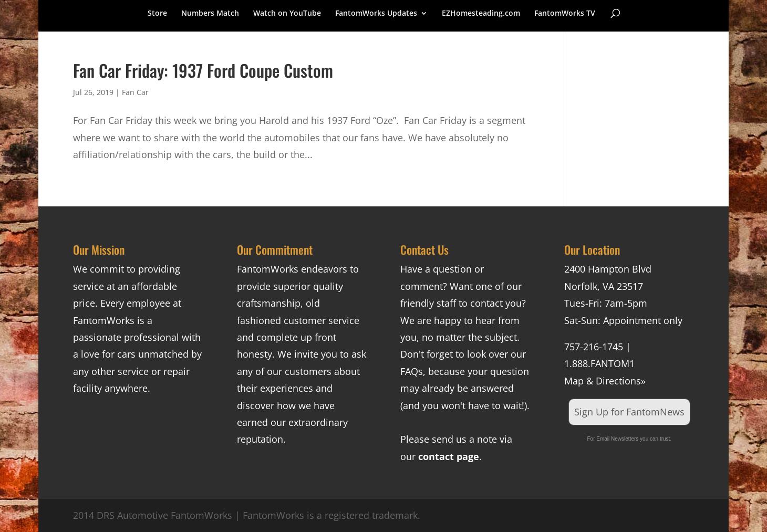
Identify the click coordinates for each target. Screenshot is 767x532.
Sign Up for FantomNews (629, 412)
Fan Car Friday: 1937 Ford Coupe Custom (203, 70)
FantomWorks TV (565, 14)
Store (157, 14)
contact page (449, 456)
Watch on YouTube (287, 14)
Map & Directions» (605, 381)
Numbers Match (210, 14)
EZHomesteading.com (481, 14)
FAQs (412, 371)
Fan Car (135, 92)
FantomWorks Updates (376, 14)
